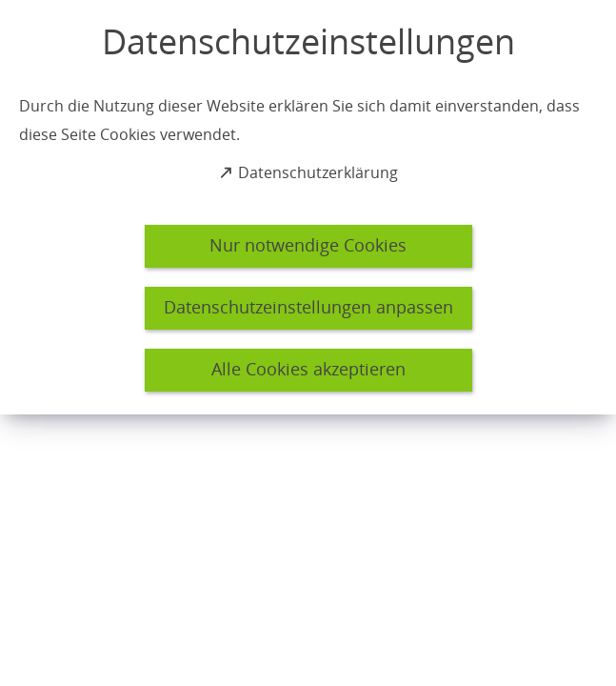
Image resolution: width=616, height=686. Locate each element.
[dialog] (308, 207)
